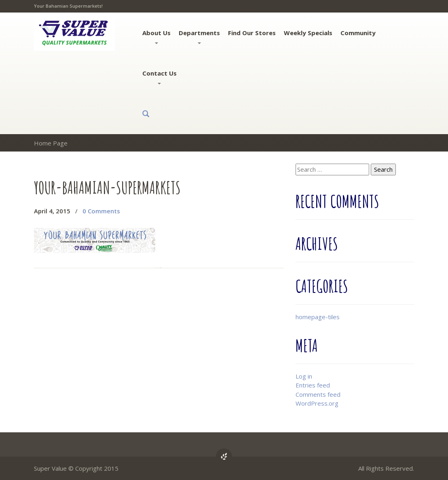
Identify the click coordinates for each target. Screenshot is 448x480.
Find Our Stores (252, 33)
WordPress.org (317, 403)
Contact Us (160, 77)
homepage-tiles (318, 317)
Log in (304, 376)
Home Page (51, 143)
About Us (156, 36)
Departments (199, 36)
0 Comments (101, 211)
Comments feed (318, 394)
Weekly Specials (308, 33)
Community (358, 33)
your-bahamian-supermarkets (107, 187)
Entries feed (313, 385)
